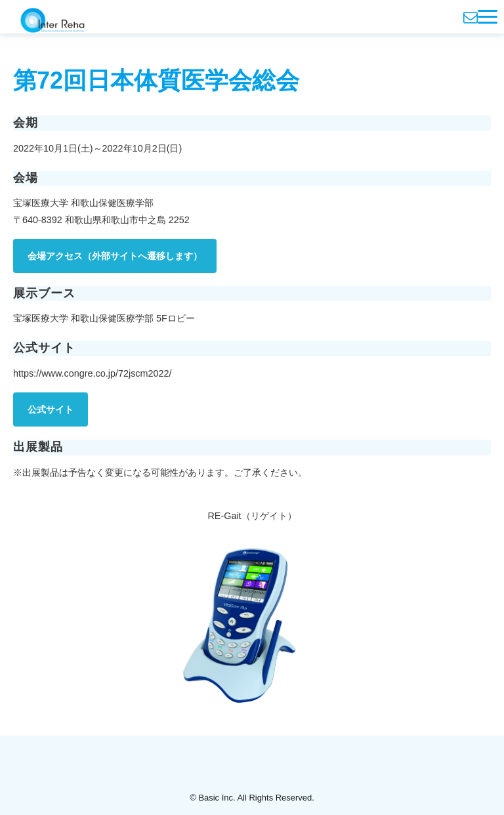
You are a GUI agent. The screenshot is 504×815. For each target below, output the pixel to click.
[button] (488, 17)
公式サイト (51, 409)
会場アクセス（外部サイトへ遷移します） (115, 256)
